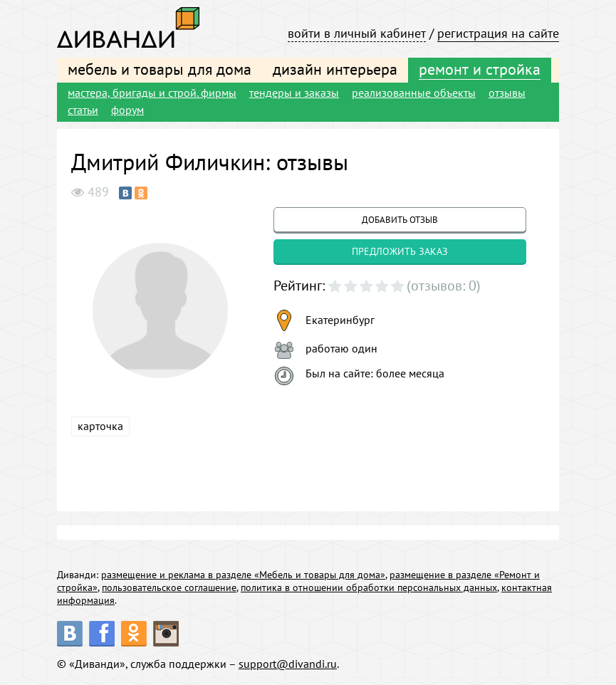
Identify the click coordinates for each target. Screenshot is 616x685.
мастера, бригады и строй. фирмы (152, 93)
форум (127, 110)
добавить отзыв (400, 220)
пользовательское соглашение (169, 587)
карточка (100, 426)
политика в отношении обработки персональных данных (369, 587)
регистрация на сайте (498, 33)
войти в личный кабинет (357, 33)
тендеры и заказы (294, 93)
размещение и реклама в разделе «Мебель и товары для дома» (243, 575)
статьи (83, 110)
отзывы (507, 93)
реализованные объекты (414, 93)
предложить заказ (400, 251)
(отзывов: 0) (444, 286)
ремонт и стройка (480, 69)
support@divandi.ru (288, 664)
